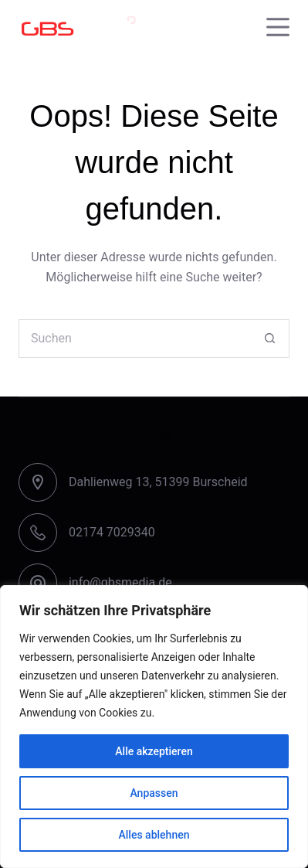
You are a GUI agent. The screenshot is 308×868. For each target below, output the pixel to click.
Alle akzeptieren (154, 751)
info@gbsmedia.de (120, 582)
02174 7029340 (112, 532)
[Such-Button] (270, 339)
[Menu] (278, 27)
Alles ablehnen (154, 835)
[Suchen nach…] (135, 339)
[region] (154, 727)
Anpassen (154, 793)
